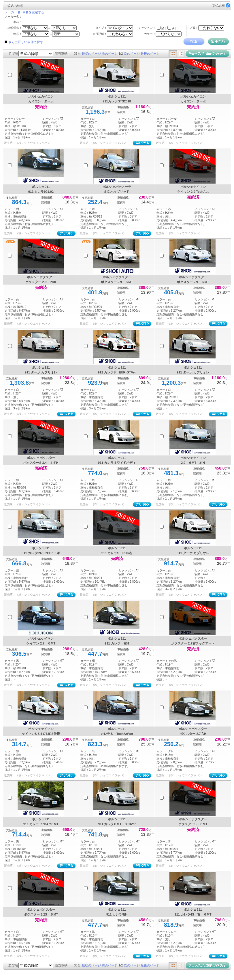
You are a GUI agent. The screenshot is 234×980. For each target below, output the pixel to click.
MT (164, 28)
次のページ (132, 54)
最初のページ (91, 54)
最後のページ (150, 54)
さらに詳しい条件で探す (26, 42)
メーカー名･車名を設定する (24, 12)
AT (174, 28)
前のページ (110, 54)
